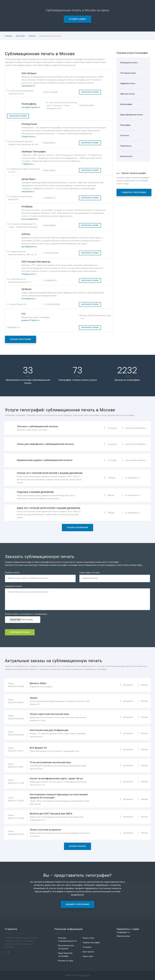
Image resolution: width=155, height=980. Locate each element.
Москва (32, 36)
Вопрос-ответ (89, 938)
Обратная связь (123, 936)
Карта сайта (88, 956)
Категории (20, 36)
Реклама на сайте (66, 961)
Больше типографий (21, 339)
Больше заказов (78, 846)
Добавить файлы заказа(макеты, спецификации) (26, 614)
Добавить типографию (77, 904)
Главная (8, 36)
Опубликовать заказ (20, 632)
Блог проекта (89, 952)
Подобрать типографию (134, 192)
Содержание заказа (13, 586)
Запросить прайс (90, 92)
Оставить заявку (78, 19)
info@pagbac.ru (123, 932)
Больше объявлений (77, 528)
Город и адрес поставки (90, 573)
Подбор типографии (91, 943)
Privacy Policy (84, 975)
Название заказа (12, 573)
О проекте (87, 947)
